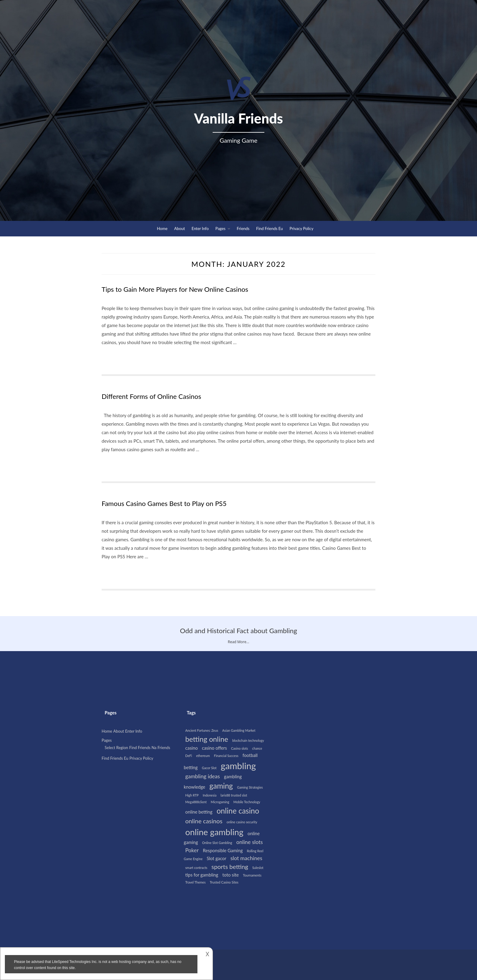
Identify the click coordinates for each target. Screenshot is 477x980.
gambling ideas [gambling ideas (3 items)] (203, 776)
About (180, 228)
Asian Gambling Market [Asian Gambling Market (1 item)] (239, 730)
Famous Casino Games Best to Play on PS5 (164, 503)
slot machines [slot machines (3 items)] (246, 858)
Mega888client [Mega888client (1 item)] (196, 802)
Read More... (238, 642)
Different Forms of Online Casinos (151, 396)
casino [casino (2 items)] (191, 748)
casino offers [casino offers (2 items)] (214, 748)
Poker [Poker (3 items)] (192, 850)
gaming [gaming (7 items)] (221, 786)
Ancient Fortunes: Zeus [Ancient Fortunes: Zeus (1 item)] (202, 730)
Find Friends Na (143, 748)
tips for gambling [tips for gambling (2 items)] (202, 875)
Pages (220, 228)
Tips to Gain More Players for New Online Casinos (175, 289)
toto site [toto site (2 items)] (231, 875)
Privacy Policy (301, 228)
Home (162, 228)
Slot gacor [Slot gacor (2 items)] (216, 858)
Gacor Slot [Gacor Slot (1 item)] (209, 768)
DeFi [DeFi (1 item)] (189, 756)
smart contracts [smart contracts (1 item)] (196, 868)
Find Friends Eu (270, 228)
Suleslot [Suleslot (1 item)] (258, 868)
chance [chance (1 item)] (257, 748)
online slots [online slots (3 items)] (250, 842)
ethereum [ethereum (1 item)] (203, 756)
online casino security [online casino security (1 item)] (242, 822)
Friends (243, 228)
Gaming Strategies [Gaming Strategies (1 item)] (250, 787)
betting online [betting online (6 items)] (207, 739)
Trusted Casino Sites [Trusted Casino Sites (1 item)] (224, 882)
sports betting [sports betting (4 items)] (230, 867)
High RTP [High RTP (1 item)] (192, 795)
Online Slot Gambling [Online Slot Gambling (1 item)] (217, 843)
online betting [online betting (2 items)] (199, 812)
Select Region (116, 748)
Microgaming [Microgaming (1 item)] (220, 802)
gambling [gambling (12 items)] (238, 766)
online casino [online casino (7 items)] (238, 811)
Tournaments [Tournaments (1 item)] (252, 875)
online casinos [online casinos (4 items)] (204, 821)
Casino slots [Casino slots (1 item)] (239, 748)
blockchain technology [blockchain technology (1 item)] (248, 740)
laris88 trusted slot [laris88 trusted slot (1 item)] (234, 795)
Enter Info (200, 228)
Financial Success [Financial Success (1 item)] (226, 756)
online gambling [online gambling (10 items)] (214, 832)
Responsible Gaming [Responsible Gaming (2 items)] (223, 850)
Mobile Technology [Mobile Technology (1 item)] (247, 802)
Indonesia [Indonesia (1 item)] (210, 795)
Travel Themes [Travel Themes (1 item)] (195, 882)
